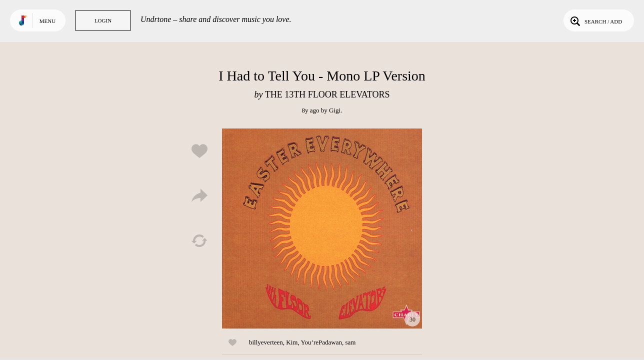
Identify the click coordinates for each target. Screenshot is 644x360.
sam (350, 342)
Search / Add (595, 20)
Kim (292, 342)
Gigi (335, 110)
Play (322, 228)
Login (103, 20)
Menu (47, 21)
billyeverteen (266, 342)
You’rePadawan (321, 342)
